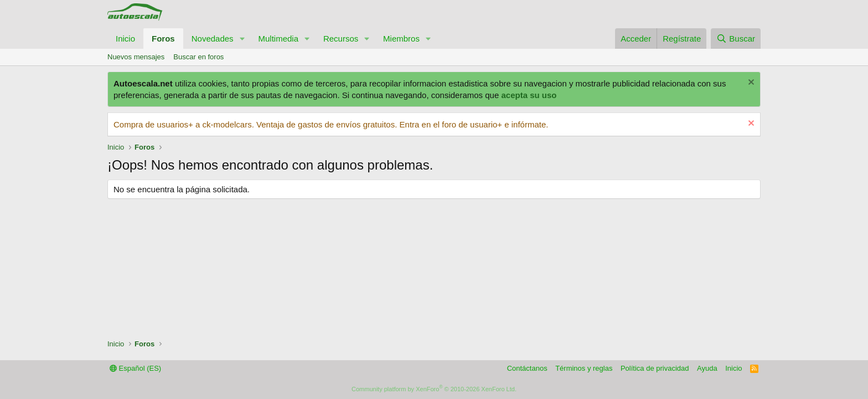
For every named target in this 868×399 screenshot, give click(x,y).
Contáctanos (527, 368)
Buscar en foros (198, 57)
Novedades (213, 39)
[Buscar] (736, 39)
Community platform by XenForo (434, 389)
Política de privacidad (655, 368)
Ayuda (707, 368)
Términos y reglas (584, 368)
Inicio (125, 39)
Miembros (401, 39)
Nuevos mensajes (136, 57)
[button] (242, 39)
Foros (163, 39)
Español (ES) (135, 368)
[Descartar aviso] (750, 83)
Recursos (341, 39)
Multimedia (278, 39)
